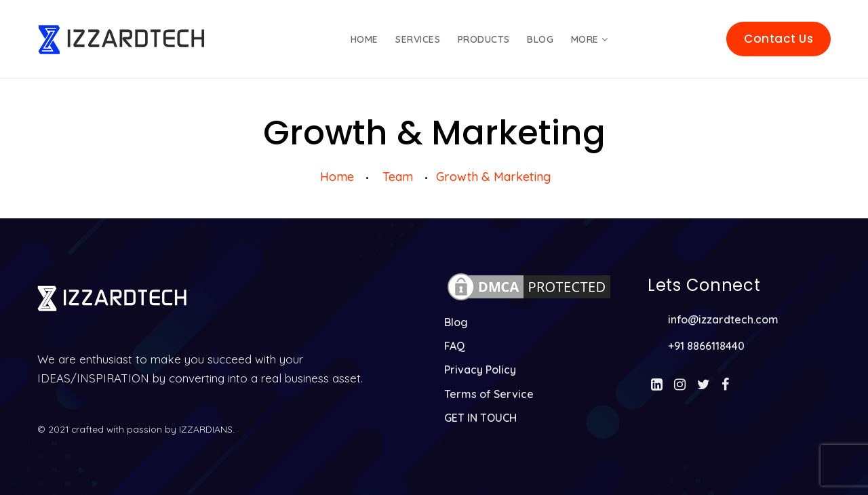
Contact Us (778, 39)
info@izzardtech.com (723, 319)
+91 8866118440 (706, 346)
